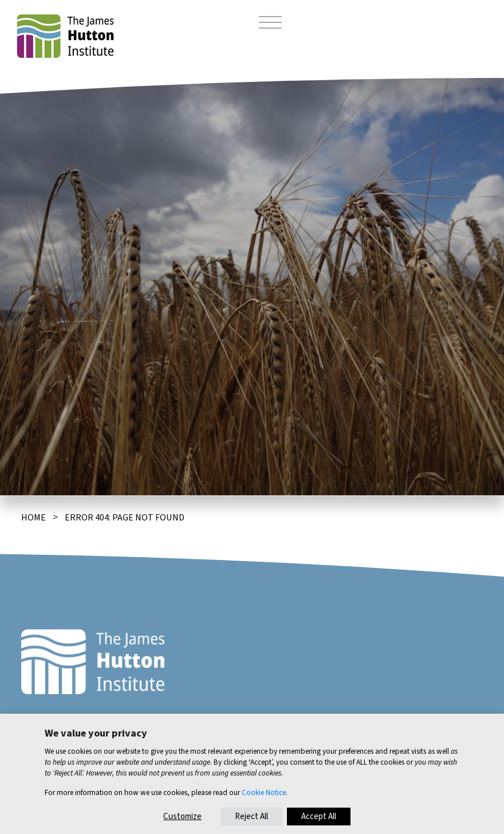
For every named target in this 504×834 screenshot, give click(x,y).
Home (34, 518)
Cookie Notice (264, 792)
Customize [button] (182, 817)
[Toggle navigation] (270, 24)
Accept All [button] (319, 817)
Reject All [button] (251, 817)
